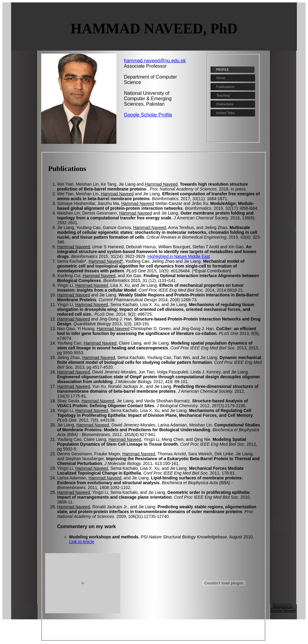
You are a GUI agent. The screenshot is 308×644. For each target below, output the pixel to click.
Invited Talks (225, 113)
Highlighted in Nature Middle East (179, 256)
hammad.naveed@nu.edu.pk (155, 61)
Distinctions (225, 104)
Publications (225, 87)
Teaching (223, 95)
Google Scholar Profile (148, 115)
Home (221, 78)
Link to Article (82, 542)
